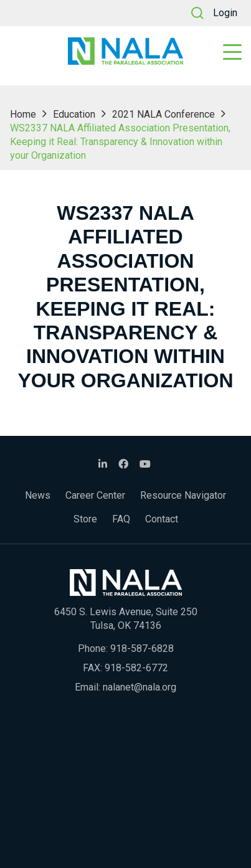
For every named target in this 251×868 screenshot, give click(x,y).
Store (85, 519)
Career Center (95, 495)
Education (74, 114)
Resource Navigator (183, 495)
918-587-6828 (142, 649)
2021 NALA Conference (163, 114)
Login (225, 13)
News (38, 495)
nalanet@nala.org (140, 687)
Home (23, 114)
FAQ (121, 519)
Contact (162, 519)
